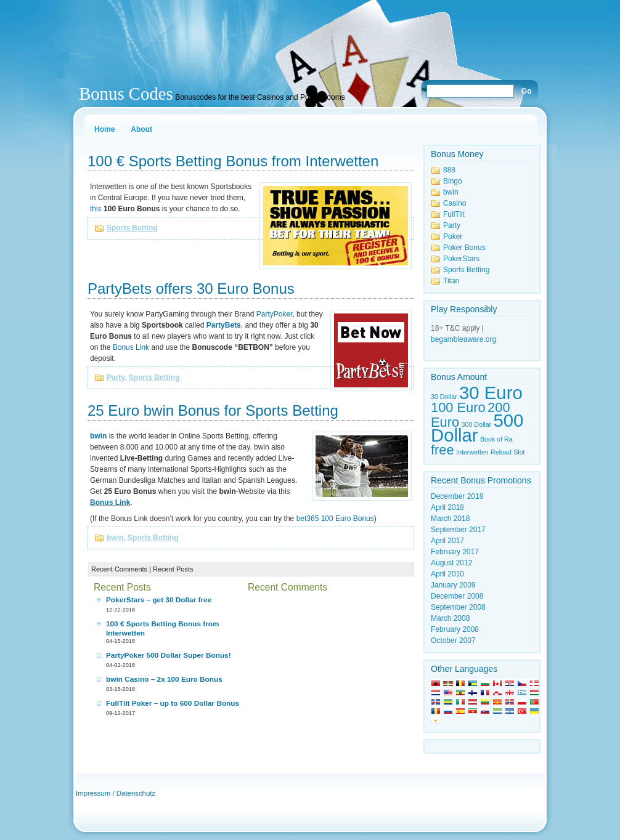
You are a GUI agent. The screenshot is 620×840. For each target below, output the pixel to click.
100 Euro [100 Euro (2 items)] (458, 407)
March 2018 (450, 519)
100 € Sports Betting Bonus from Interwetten (233, 161)
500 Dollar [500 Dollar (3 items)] (477, 428)
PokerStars (461, 259)
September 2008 (458, 607)
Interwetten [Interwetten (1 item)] (472, 452)
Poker (453, 236)
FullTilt (454, 214)
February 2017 (455, 552)
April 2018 (447, 507)
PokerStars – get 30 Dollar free (159, 600)
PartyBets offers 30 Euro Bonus (191, 289)
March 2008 (450, 618)
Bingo (453, 181)
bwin (98, 436)
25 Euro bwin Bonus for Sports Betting (213, 410)
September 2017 (458, 530)
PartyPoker (275, 314)
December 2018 (457, 496)
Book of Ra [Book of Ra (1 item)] (496, 439)
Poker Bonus (464, 248)
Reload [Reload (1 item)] (501, 452)
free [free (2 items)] (443, 450)
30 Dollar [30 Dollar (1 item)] (444, 397)
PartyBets (224, 325)
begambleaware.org (463, 339)
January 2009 (453, 585)
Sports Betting (132, 228)
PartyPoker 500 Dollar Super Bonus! (169, 655)
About (141, 129)
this (96, 209)
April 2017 (447, 541)
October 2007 (453, 640)
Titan (451, 281)
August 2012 (451, 563)
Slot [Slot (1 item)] (519, 452)
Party (116, 378)
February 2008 (455, 629)
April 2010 (447, 574)
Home (104, 129)
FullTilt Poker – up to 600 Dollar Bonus (173, 703)
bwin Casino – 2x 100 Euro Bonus (164, 679)
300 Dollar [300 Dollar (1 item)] (477, 424)
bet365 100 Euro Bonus (335, 519)
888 (449, 170)
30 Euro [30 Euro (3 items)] (491, 393)
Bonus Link (131, 347)
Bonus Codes (126, 94)
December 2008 (457, 596)
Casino (455, 203)
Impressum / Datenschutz (116, 793)
